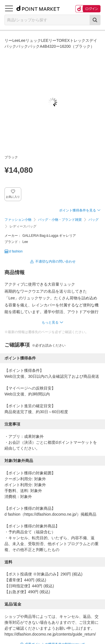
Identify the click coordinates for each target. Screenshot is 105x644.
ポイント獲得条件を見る (78, 210)
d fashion (16, 251)
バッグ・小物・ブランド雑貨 (60, 220)
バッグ (94, 220)
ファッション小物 (18, 220)
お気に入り (13, 197)
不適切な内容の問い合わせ (55, 261)
